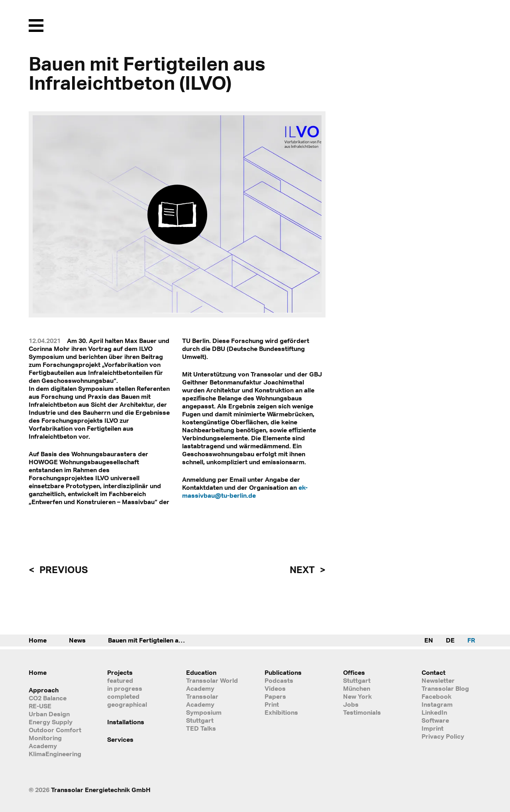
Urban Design (49, 714)
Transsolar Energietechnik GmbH (101, 790)
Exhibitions (281, 712)
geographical (127, 704)
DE (450, 640)
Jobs (351, 704)
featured (120, 680)
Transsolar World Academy (212, 684)
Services (120, 739)
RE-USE (40, 706)
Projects (120, 672)
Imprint (433, 728)
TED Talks (201, 728)
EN (429, 640)
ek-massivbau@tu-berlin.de (245, 491)
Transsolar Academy (202, 700)
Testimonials (362, 712)
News (77, 640)
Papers (275, 696)
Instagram (437, 704)
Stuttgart (357, 680)
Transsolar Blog (445, 688)
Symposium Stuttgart (204, 716)
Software (435, 720)
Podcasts (279, 680)
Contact (433, 672)
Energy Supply (51, 722)
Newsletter (438, 680)
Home (38, 640)
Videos (275, 688)
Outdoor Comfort (55, 730)
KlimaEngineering (55, 754)
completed (123, 696)
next (303, 570)
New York (357, 696)
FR (471, 640)
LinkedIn (434, 712)
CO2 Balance (48, 698)
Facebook (436, 696)
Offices (354, 672)
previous (63, 570)
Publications (283, 672)
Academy (43, 746)
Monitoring (45, 738)
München (357, 688)
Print (272, 704)
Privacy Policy (443, 736)
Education (201, 672)
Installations (126, 722)
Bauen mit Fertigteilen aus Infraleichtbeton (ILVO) (156, 640)
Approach (44, 690)
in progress (125, 688)
